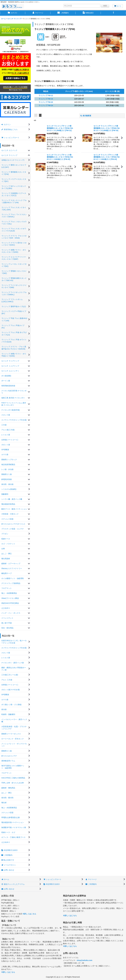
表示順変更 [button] (86, 116)
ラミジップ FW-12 (46, 95)
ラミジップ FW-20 (46, 102)
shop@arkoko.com (85, 960)
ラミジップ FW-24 (46, 105)
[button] (113, 13)
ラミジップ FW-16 (46, 99)
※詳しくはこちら (29, 914)
